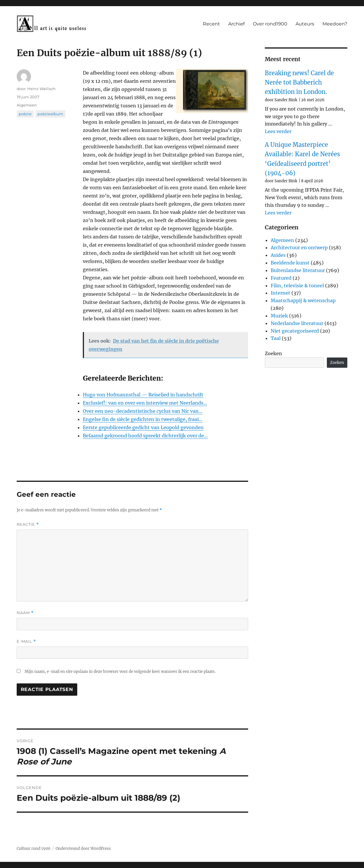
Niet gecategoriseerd (295, 331)
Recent (211, 24)
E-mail (26, 641)
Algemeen (27, 105)
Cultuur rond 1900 (34, 849)
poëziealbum (50, 114)
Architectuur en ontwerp (299, 247)
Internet (280, 293)
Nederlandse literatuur (297, 323)
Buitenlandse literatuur (298, 270)
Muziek (279, 316)
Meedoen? (335, 24)
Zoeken (273, 353)
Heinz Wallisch (41, 89)
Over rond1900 (270, 24)
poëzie (25, 114)
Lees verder (278, 131)
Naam (25, 613)
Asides (278, 255)
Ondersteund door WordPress (83, 849)
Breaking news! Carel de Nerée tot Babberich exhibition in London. (299, 82)
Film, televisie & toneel (297, 286)
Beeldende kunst (290, 263)
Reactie (28, 524)
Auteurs (305, 24)
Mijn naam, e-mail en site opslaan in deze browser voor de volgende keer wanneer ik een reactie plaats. (120, 672)
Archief (236, 24)
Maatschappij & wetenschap (303, 300)
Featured (281, 278)
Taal (276, 338)
